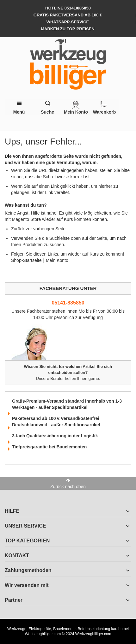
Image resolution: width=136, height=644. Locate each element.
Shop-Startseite (26, 260)
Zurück (18, 229)
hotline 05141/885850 (68, 8)
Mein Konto (57, 260)
